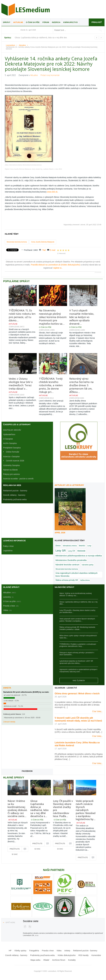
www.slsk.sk (52, 192)
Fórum (46, 22)
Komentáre (96, 955)
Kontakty (72, 960)
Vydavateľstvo (9, 434)
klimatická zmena (70, 546)
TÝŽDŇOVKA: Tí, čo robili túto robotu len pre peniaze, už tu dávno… (22, 315)
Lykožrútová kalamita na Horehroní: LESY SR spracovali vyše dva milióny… (76, 662)
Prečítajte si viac (15, 850)
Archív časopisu (10, 443)
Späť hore (10, 923)
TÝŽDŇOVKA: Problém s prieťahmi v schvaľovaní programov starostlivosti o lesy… (78, 645)
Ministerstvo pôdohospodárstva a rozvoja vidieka (79, 556)
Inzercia (56, 22)
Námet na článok (10, 470)
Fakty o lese (8, 546)
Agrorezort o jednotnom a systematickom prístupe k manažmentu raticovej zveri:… (78, 671)
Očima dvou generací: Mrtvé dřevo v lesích (77, 694)
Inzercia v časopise (11, 457)
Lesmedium (26, 10)
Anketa (7, 688)
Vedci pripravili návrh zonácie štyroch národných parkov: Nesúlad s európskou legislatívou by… (86, 810)
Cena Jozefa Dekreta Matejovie (43, 242)
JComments (98, 272)
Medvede (81, 551)
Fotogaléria (34, 951)
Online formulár (13, 452)
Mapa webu (35, 960)
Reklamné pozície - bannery (15, 491)
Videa (59, 951)
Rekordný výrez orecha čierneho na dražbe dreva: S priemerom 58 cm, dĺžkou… (81, 385)
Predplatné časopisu (12, 448)
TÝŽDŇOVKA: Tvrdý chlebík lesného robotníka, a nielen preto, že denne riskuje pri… (51, 385)
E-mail (53, 250)
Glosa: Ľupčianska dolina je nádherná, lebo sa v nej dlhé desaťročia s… (39, 808)
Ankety (67, 951)
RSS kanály (84, 955)
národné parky (88, 565)
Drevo (58, 546)
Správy (7, 22)
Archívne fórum (59, 960)
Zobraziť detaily (9, 722)
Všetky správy (20, 951)
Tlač (44, 250)
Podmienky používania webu (43, 955)
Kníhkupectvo (71, 22)
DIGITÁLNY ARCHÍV (12, 430)
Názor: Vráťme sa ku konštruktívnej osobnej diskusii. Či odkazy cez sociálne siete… (18, 808)
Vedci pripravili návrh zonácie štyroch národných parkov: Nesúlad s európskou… (77, 620)
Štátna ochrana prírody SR (67, 580)
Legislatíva (8, 551)
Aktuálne (18, 22)
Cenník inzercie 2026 (15, 461)
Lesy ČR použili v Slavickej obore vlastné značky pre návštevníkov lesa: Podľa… (63, 808)
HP (10, 951)
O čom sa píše (33, 22)
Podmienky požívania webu (15, 499)
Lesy (89, 546)
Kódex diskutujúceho (67, 955)
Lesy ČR (72, 551)
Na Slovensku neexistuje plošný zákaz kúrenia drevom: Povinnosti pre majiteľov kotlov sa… (53, 317)
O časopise (8, 439)
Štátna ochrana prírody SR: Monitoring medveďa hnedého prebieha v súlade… (77, 628)
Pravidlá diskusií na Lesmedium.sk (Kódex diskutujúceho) (56, 265)
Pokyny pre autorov (12, 474)
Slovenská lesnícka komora (17, 242)
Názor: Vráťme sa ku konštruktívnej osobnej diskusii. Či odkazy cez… (76, 594)
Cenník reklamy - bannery (14, 495)
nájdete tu (58, 268)
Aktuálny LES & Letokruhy (69, 485)
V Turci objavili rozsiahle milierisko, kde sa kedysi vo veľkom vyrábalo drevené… (82, 317)
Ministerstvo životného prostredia (71, 560)
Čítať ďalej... (98, 711)
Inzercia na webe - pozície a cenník (18, 479)
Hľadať (46, 960)
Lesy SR (61, 551)
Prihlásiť (97, 22)
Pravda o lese (48, 951)
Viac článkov (79, 681)
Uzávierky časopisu (12, 465)
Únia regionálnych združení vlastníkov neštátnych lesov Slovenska (76, 575)
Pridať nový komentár (50, 75)
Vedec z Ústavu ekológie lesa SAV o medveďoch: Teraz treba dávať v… (21, 384)
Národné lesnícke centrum (67, 565)
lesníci (82, 546)
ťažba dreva (85, 580)
